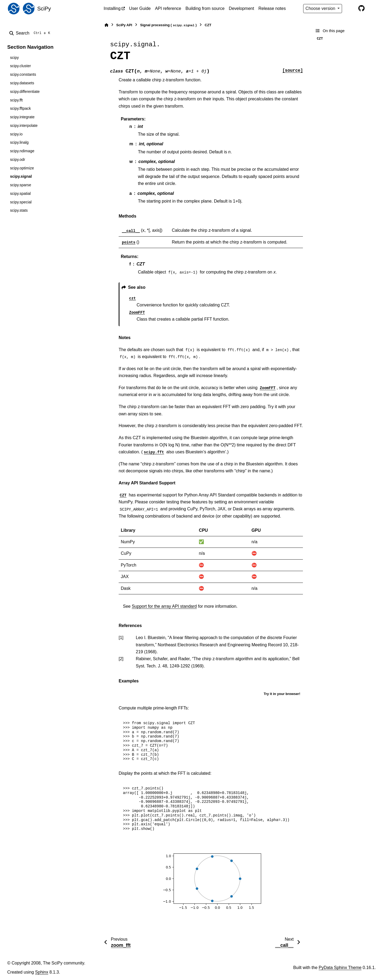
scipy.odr (18, 159)
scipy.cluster (20, 66)
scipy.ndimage (22, 151)
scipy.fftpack (20, 108)
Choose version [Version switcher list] (321, 8)
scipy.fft (16, 100)
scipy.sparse (20, 185)
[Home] (106, 25)
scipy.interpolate (24, 126)
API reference (168, 8)
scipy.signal (21, 176)
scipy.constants (23, 74)
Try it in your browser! (282, 694)
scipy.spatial (20, 193)
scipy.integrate (22, 117)
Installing (112, 8)
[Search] (31, 33)
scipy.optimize (22, 168)
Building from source (205, 8)
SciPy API (124, 25)
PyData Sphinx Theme (340, 968)
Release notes (272, 8)
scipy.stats (19, 210)
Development (241, 8)
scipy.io (16, 134)
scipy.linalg (19, 142)
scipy (14, 58)
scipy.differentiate (25, 92)
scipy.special (21, 202)
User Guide (140, 8)
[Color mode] (350, 9)
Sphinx (42, 972)
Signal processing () (168, 25)
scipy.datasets (22, 83)
